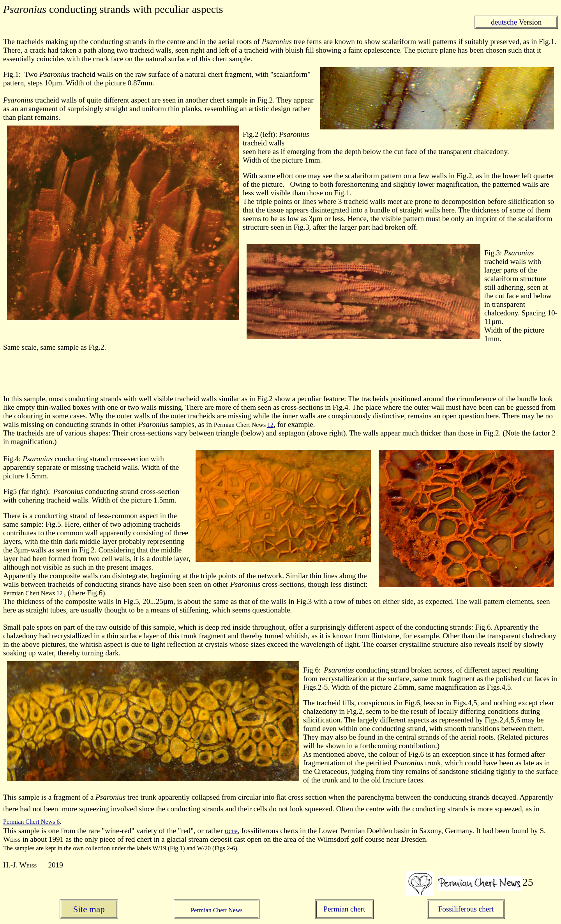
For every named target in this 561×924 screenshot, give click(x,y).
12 (270, 425)
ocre (231, 831)
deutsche (504, 22)
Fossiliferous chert (466, 909)
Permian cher (343, 909)
